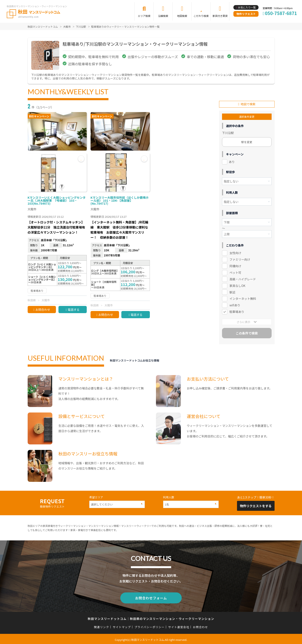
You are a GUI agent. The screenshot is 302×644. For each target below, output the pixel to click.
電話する (73, 310)
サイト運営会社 (179, 626)
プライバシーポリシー (150, 626)
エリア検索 (144, 16)
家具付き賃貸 (220, 16)
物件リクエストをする (256, 505)
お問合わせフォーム (151, 597)
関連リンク (102, 626)
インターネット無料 (243, 298)
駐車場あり (237, 311)
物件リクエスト (246, 14)
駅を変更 (247, 141)
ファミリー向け (240, 259)
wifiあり (235, 304)
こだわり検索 (201, 16)
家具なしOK (237, 285)
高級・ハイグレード (243, 278)
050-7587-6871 (281, 13)
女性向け (235, 252)
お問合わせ (43, 310)
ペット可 (235, 272)
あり (232, 161)
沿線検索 (163, 16)
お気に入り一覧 (247, 7)
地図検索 (182, 16)
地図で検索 (248, 103)
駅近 (232, 291)
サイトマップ (122, 626)
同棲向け (235, 265)
